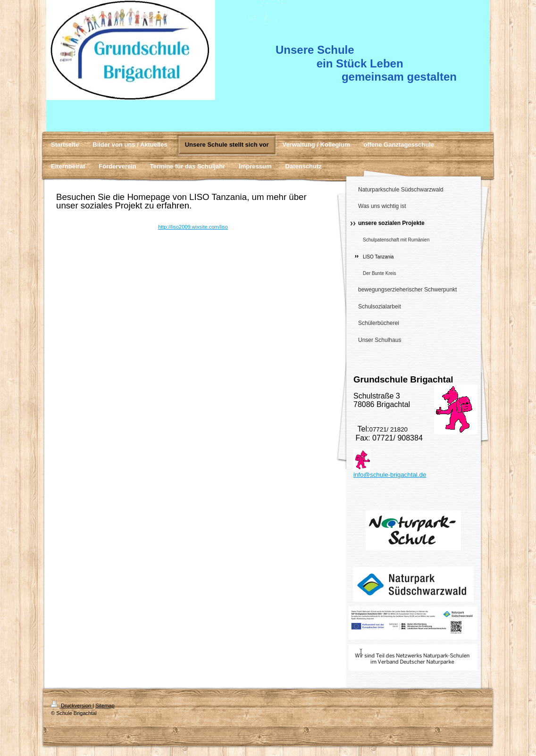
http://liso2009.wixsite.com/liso (193, 227)
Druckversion (72, 706)
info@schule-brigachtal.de (390, 475)
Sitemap (105, 706)
